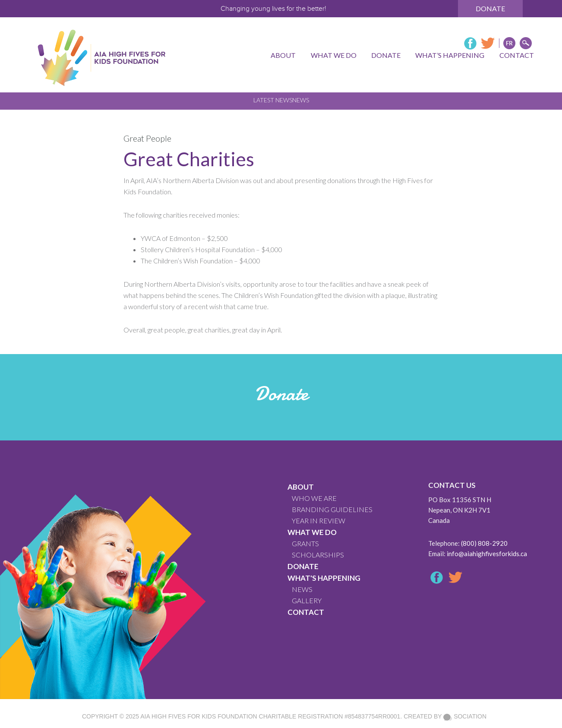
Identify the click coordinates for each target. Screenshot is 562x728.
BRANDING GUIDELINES (332, 509)
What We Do (312, 532)
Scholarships (318, 555)
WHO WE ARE (314, 498)
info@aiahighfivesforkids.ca (487, 554)
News (301, 100)
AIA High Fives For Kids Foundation (199, 716)
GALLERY (307, 600)
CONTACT (306, 612)
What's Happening (324, 578)
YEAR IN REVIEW (319, 521)
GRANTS (305, 543)
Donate (490, 8)
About (301, 487)
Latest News (273, 100)
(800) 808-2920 (484, 543)
